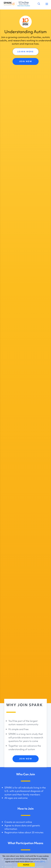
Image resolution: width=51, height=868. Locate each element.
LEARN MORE (26, 52)
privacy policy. (40, 861)
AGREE (26, 865)
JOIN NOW (26, 61)
